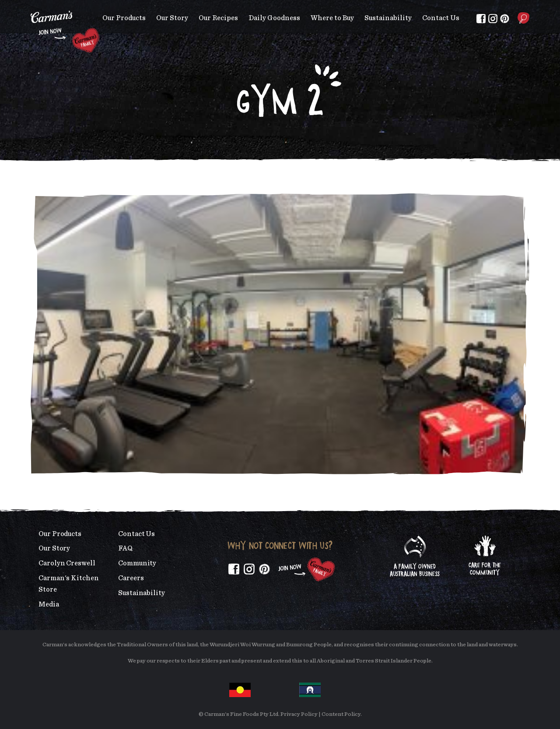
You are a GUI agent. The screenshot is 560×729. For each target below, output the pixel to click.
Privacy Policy (299, 714)
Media (49, 604)
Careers (131, 578)
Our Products (124, 18)
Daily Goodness (274, 18)
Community (137, 563)
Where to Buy (332, 18)
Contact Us (441, 18)
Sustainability (388, 18)
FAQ (125, 548)
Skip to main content (31, 6)
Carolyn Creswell (67, 563)
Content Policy (341, 714)
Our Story (172, 18)
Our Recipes (218, 18)
